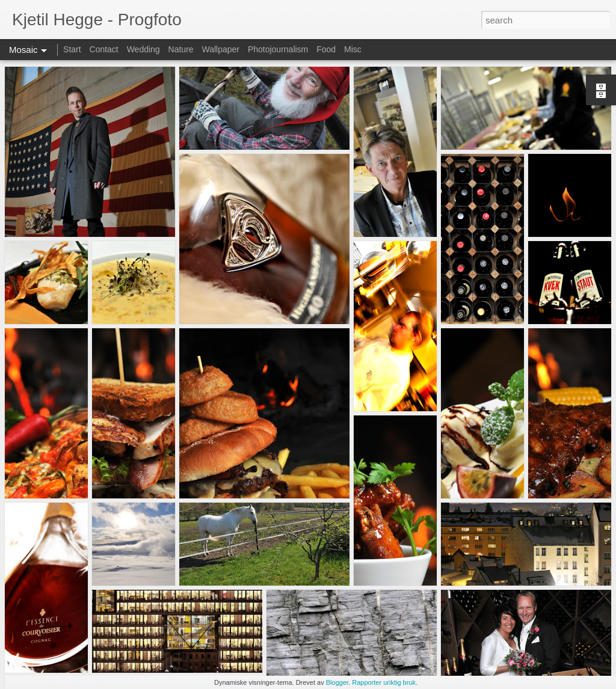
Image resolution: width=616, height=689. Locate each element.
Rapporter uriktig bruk (384, 682)
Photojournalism (278, 49)
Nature (181, 49)
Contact (104, 49)
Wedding (143, 49)
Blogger (337, 682)
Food (326, 49)
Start (72, 49)
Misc (353, 49)
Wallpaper (220, 49)
